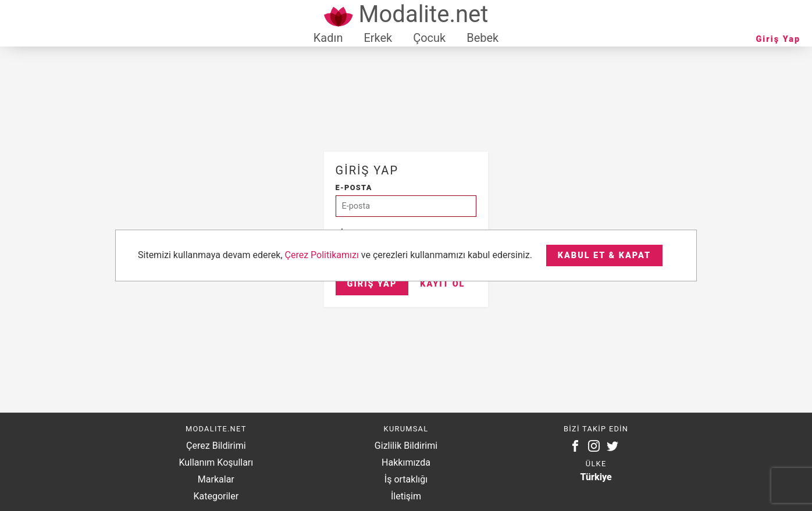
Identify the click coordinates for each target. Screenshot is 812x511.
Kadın (328, 38)
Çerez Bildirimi (216, 446)
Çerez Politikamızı (322, 255)
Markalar (216, 479)
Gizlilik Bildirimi (406, 446)
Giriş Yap (778, 39)
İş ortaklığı (406, 479)
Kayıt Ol (442, 284)
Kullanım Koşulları (216, 462)
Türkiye (596, 477)
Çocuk (429, 38)
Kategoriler (216, 496)
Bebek (482, 38)
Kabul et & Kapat (604, 255)
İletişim (406, 496)
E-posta (354, 187)
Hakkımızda (406, 462)
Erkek (378, 38)
